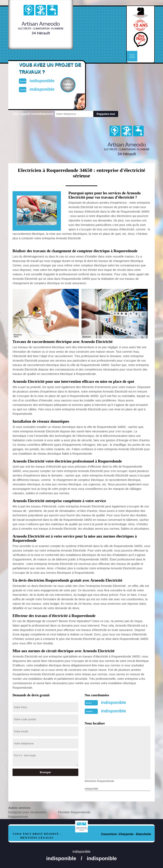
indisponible (114, 702)
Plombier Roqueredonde (74, 812)
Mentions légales (37, 838)
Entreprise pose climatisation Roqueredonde (27, 814)
